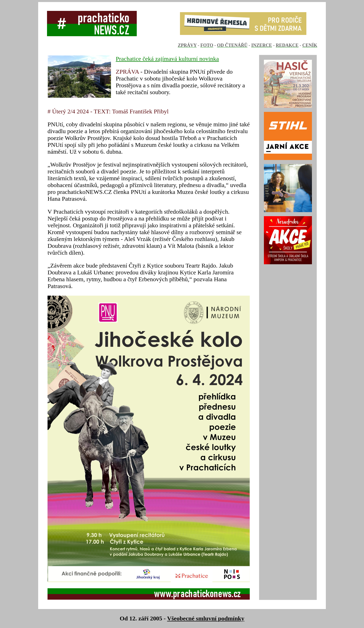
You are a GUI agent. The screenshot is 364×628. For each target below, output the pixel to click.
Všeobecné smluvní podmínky (206, 618)
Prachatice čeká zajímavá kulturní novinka (167, 59)
